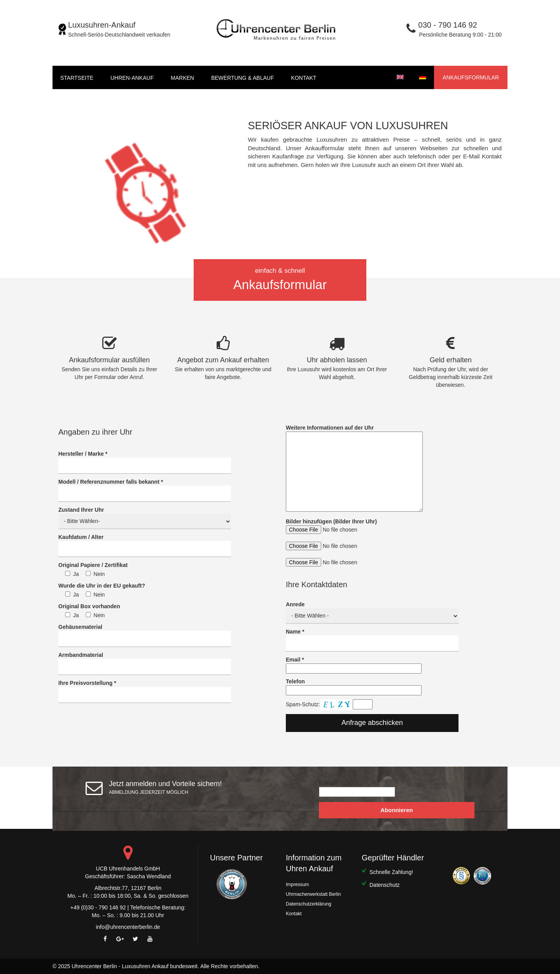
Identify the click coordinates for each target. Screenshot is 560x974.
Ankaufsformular (471, 77)
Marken (182, 78)
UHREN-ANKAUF (132, 78)
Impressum (297, 884)
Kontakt (304, 78)
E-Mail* (357, 788)
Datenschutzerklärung (309, 904)
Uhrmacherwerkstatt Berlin (313, 894)
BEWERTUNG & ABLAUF (243, 78)
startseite (77, 78)
